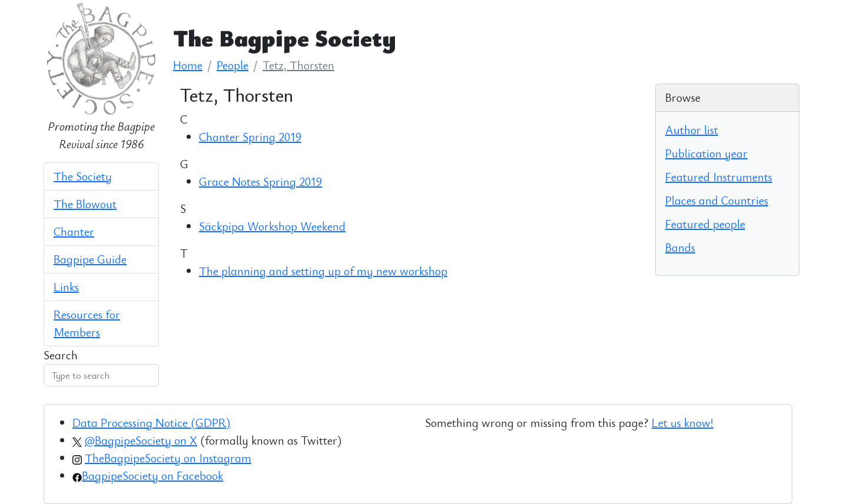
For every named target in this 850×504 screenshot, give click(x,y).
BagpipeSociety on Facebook (152, 475)
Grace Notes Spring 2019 (260, 181)
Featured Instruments (719, 177)
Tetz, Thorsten (298, 65)
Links (66, 287)
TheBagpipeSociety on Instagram (168, 458)
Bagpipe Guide (90, 259)
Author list (692, 130)
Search (61, 355)
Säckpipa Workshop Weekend (272, 226)
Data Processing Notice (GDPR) (151, 423)
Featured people (705, 224)
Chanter (74, 231)
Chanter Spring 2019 (250, 137)
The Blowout (85, 204)
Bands (680, 247)
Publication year (706, 153)
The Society (83, 176)
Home (188, 65)
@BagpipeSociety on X (141, 440)
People (233, 65)
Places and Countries (717, 200)
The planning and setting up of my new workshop (323, 271)
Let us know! (683, 423)
